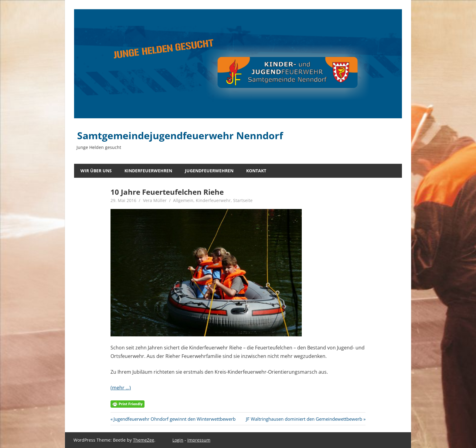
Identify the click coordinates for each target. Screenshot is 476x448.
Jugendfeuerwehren (209, 171)
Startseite (243, 200)
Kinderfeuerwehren (148, 171)
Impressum (199, 440)
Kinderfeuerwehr (213, 200)
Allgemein (183, 200)
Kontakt (256, 171)
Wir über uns (96, 171)
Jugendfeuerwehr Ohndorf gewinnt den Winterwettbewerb (174, 419)
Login (178, 440)
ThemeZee (144, 440)
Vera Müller (155, 200)
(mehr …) (121, 388)
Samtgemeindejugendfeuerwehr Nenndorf (180, 135)
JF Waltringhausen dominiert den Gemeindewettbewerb (304, 419)
